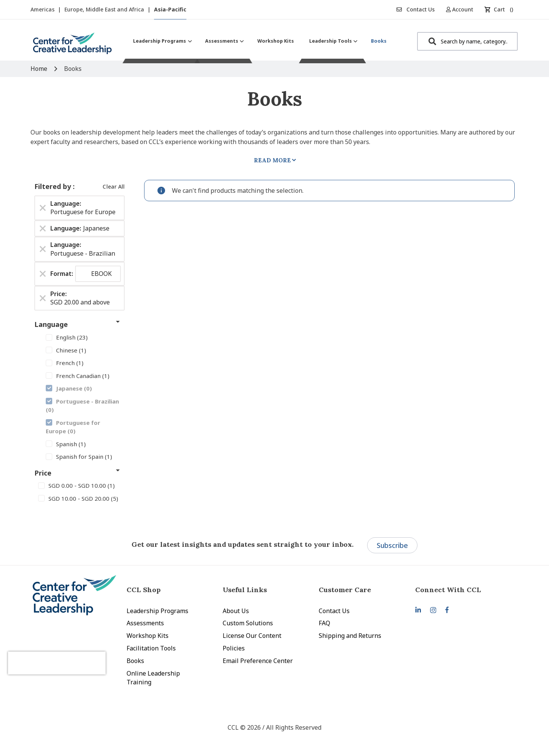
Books (135, 661)
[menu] (260, 41)
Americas (43, 9)
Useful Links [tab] (245, 590)
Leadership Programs (157, 611)
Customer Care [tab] (345, 590)
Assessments (145, 623)
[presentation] (72, 655)
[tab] (463, 590)
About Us (236, 611)
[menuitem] (161, 41)
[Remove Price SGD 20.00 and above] (43, 298)
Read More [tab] (272, 160)
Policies (234, 648)
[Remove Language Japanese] (43, 229)
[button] (462, 9)
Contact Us (416, 9)
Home (40, 69)
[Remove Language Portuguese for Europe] (43, 208)
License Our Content (252, 636)
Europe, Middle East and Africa (105, 9)
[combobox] (467, 41)
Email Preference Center (258, 661)
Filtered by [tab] (54, 186)
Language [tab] (51, 324)
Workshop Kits (148, 636)
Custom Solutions (248, 623)
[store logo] (72, 46)
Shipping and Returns (350, 636)
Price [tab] (43, 473)
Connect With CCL (448, 590)
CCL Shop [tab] (144, 590)
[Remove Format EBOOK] (43, 274)
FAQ (324, 623)
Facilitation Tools (151, 648)
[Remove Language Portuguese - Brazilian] (43, 249)
